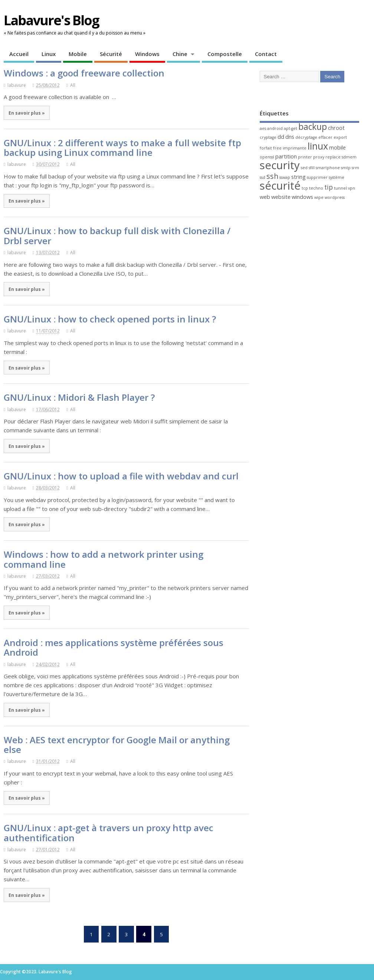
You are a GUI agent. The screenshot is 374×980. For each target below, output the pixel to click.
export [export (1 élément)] (340, 137)
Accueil (19, 54)
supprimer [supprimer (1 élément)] (317, 177)
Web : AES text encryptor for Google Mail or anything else (117, 745)
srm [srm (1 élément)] (355, 168)
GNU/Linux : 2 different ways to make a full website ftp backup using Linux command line (122, 148)
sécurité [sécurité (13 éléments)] (280, 186)
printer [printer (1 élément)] (305, 157)
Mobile (78, 54)
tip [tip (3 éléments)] (329, 187)
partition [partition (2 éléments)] (286, 156)
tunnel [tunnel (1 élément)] (340, 188)
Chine (180, 54)
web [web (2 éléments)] (265, 197)
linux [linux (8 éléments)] (318, 146)
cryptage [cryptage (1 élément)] (268, 137)
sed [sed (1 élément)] (304, 168)
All (73, 85)
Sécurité (111, 54)
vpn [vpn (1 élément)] (352, 188)
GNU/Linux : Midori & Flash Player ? (79, 397)
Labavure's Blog (51, 20)
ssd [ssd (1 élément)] (263, 177)
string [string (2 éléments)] (298, 177)
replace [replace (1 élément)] (333, 157)
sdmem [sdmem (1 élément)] (349, 157)
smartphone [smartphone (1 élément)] (328, 168)
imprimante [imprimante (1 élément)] (295, 148)
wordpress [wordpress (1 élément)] (335, 197)
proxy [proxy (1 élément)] (319, 157)
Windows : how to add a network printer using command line (104, 559)
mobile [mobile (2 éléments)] (337, 147)
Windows (147, 54)
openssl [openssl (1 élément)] (267, 157)
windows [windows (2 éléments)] (302, 197)
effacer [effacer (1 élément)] (325, 137)
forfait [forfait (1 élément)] (266, 148)
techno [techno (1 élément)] (316, 188)
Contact (266, 54)
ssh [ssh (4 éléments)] (272, 176)
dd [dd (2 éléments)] (281, 137)
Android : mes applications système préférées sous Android (114, 647)
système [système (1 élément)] (337, 177)
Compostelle (225, 54)
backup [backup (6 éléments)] (313, 127)
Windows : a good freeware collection (84, 73)
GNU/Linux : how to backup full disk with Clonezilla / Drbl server (117, 235)
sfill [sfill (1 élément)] (312, 168)
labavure (17, 85)
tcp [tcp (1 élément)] (305, 188)
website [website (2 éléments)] (281, 197)
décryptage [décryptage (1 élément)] (306, 137)
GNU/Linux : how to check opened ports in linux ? (110, 319)
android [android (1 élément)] (275, 128)
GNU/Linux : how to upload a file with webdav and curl (121, 476)
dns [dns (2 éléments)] (290, 137)
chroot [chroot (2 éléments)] (336, 128)
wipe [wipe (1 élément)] (319, 197)
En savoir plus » (27, 113)
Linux (49, 54)
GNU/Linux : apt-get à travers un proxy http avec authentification (109, 832)
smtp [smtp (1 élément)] (346, 168)
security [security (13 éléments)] (280, 165)
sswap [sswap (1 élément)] (285, 177)
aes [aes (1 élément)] (263, 128)
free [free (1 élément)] (277, 148)
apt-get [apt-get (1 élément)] (291, 128)
